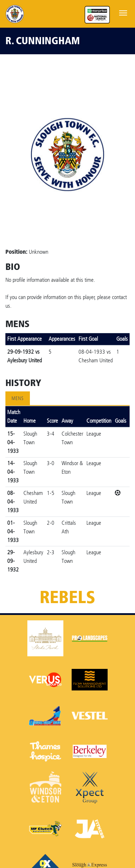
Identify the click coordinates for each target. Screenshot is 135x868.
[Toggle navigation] (123, 12)
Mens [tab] (18, 398)
